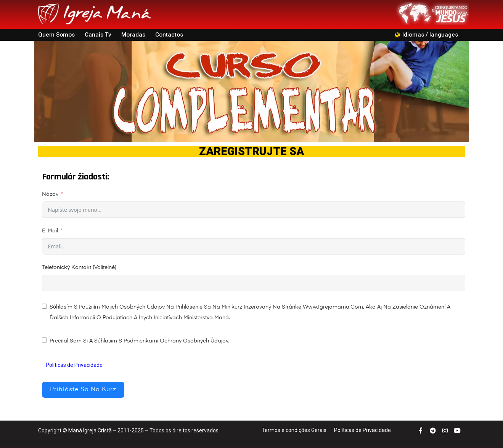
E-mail (50, 231)
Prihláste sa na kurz (83, 390)
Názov (50, 194)
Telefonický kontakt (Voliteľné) (79, 267)
